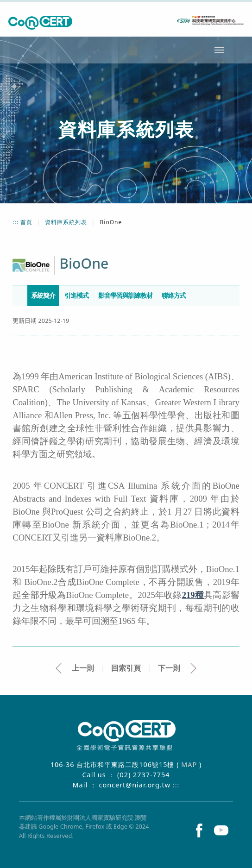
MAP (190, 764)
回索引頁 (126, 668)
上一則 (83, 668)
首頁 (27, 222)
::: (16, 222)
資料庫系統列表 (67, 222)
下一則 (169, 668)
